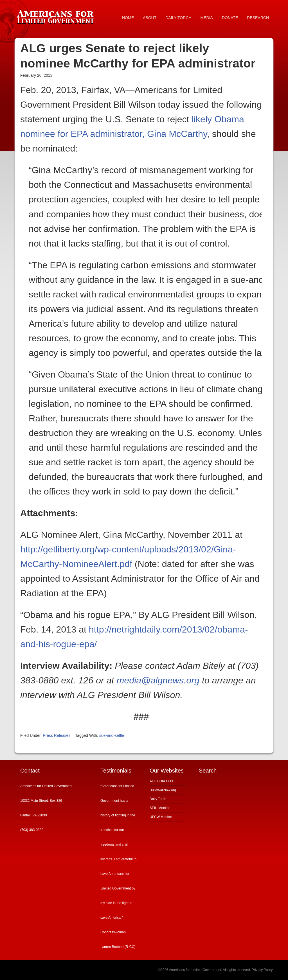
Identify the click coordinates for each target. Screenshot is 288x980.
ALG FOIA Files (161, 781)
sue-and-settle (112, 735)
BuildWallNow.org (163, 790)
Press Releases (57, 735)
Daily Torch (158, 799)
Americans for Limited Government (57, 15)
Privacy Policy (262, 970)
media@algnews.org (158, 680)
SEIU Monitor (160, 808)
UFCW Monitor (161, 817)
